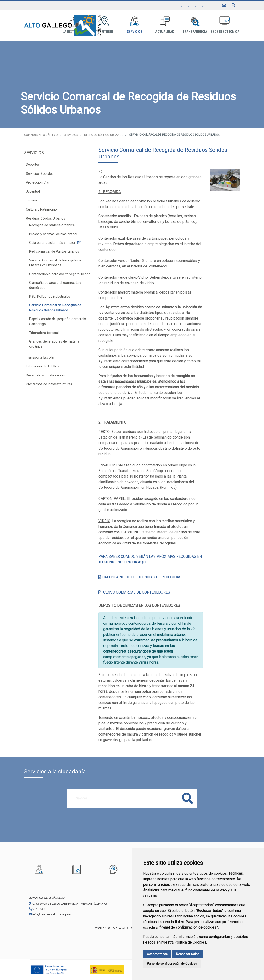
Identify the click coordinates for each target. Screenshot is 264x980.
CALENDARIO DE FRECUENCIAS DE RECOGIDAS (142, 577)
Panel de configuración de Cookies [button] (172, 964)
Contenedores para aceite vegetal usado (60, 274)
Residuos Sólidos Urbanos (104, 135)
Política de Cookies (190, 942)
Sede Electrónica (225, 25)
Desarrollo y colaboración (45, 375)
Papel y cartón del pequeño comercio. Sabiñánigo (58, 322)
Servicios (135, 25)
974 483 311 (39, 909)
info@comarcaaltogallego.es (50, 914)
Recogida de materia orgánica (52, 225)
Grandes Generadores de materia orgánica (54, 344)
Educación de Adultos (42, 366)
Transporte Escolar (40, 358)
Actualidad (165, 25)
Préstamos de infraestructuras (49, 384)
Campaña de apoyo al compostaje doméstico (55, 285)
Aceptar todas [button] (157, 954)
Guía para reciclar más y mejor (55, 243)
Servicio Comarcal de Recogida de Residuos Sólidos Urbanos (55, 308)
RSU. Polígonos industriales (50, 297)
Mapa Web (120, 928)
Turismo (32, 200)
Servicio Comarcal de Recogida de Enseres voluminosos (55, 263)
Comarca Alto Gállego (41, 135)
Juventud (33, 192)
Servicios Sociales (40, 174)
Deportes (33, 165)
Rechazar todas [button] (188, 954)
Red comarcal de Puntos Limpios (54, 252)
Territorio (104, 25)
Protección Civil (38, 183)
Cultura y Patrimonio (41, 210)
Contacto (103, 928)
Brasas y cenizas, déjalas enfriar (53, 234)
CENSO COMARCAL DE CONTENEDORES (137, 592)
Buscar (187, 798)
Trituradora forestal (44, 333)
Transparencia (195, 25)
